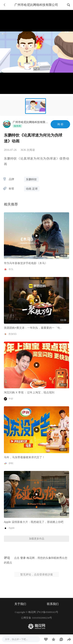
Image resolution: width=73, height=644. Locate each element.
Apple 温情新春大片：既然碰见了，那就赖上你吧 (34, 522)
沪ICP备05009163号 (47, 612)
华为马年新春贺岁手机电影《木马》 (26, 263)
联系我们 (53, 604)
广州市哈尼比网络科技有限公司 (32, 122)
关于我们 (20, 604)
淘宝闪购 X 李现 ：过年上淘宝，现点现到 (29, 392)
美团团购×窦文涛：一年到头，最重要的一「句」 (33, 328)
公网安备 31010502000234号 (36, 618)
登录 (23, 558)
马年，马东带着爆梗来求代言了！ (24, 457)
